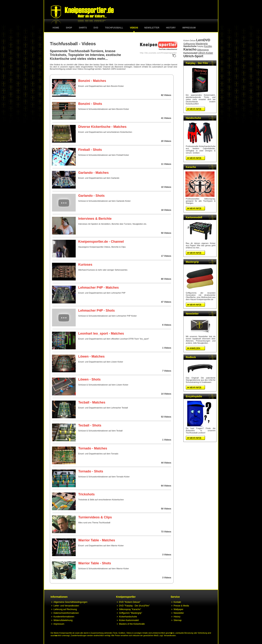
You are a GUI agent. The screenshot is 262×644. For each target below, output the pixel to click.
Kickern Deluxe (189, 41)
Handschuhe (190, 46)
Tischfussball (114, 28)
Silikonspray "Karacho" (130, 609)
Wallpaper (178, 609)
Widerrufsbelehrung (63, 620)
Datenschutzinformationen (66, 613)
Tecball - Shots (90, 425)
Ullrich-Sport (193, 56)
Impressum (189, 28)
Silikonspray (203, 50)
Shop (69, 28)
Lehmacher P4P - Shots (97, 311)
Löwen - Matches (91, 356)
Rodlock (191, 357)
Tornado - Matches (93, 448)
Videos (134, 28)
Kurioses (85, 265)
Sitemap (178, 620)
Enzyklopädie (194, 396)
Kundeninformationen (64, 617)
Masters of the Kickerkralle (132, 624)
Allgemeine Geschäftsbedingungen (70, 602)
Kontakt (177, 602)
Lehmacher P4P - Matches (99, 288)
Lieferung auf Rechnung (65, 609)
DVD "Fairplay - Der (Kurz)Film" (134, 606)
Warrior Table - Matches (97, 540)
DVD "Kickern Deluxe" (130, 602)
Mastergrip (202, 44)
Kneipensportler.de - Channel (101, 242)
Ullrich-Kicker (205, 53)
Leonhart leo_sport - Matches (101, 333)
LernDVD (203, 40)
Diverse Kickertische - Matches (102, 127)
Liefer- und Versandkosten (66, 606)
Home (56, 28)
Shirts (83, 28)
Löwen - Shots (89, 379)
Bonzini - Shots (90, 104)
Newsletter (152, 28)
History (171, 28)
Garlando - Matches (93, 173)
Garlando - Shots (91, 196)
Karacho (190, 49)
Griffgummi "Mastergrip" (131, 613)
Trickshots (86, 494)
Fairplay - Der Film (197, 63)
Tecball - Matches (92, 402)
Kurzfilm (208, 46)
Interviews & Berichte (95, 219)
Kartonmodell (190, 53)
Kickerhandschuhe (128, 617)
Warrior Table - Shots (95, 563)
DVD (96, 28)
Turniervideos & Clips (95, 517)
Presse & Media (181, 606)
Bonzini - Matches (92, 81)
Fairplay (200, 46)
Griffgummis (189, 44)
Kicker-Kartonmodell (129, 620)
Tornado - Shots (91, 471)
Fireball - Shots (90, 150)
